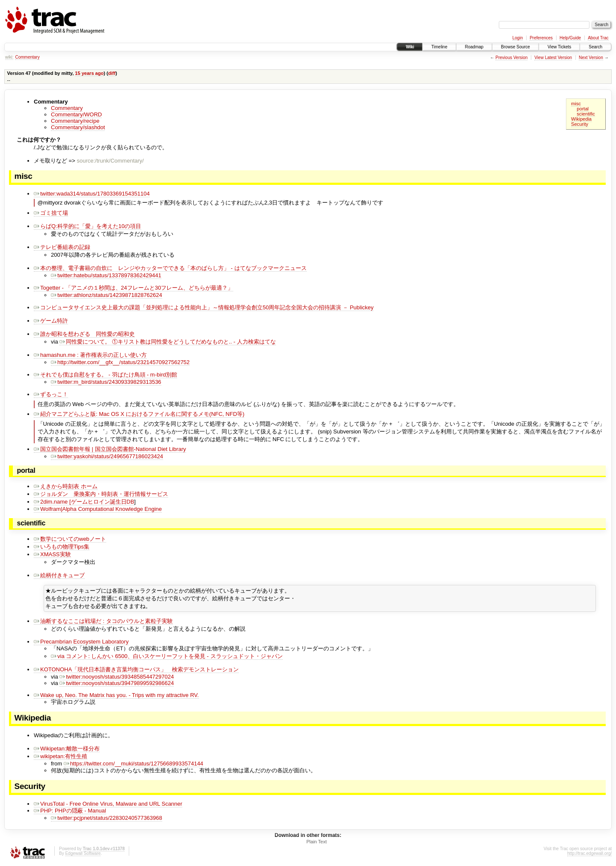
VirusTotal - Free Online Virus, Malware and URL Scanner (108, 805)
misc (576, 104)
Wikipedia (581, 119)
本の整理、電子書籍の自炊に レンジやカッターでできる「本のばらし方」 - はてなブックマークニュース (170, 268)
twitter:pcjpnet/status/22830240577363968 (107, 819)
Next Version (591, 58)
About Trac (598, 38)
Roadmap (474, 47)
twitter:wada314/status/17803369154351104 (92, 194)
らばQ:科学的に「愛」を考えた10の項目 (87, 226)
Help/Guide (570, 38)
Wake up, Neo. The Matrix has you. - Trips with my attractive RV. (116, 696)
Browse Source (515, 47)
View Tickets (559, 47)
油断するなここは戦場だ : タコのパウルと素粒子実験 (103, 622)
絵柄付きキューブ (59, 575)
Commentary (27, 57)
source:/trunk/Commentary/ (110, 161)
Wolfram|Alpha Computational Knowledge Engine (98, 509)
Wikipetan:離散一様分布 (67, 750)
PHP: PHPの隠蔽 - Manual (70, 812)
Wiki (410, 47)
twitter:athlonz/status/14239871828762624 (107, 295)
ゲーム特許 (51, 321)
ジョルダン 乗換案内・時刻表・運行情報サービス (101, 494)
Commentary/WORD (76, 114)
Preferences (541, 38)
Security (580, 124)
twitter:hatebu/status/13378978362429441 (106, 275)
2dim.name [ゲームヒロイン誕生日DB (84, 502)
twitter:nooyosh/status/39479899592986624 (117, 684)
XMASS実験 (52, 554)
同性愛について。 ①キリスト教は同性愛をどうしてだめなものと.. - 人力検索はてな (167, 342)
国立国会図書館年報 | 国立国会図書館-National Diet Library (110, 449)
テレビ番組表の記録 (62, 247)
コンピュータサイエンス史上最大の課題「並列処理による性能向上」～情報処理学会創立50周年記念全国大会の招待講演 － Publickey (204, 307)
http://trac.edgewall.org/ (589, 855)
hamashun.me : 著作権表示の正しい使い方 (90, 355)
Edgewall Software (83, 855)
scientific (586, 114)
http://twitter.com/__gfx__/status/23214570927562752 (120, 362)
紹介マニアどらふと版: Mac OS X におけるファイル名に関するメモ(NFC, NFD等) (139, 414)
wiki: (9, 57)
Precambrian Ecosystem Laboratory (81, 643)
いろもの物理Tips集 (62, 547)
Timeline (439, 47)
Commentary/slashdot (78, 127)
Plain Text (317, 843)
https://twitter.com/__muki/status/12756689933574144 (133, 765)
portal (583, 109)
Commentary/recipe (75, 121)
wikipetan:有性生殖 (61, 758)
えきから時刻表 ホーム (66, 486)
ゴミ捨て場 (51, 213)
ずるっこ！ (51, 394)
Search (595, 47)
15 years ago (89, 73)
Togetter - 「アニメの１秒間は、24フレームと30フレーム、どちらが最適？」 (133, 288)
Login (518, 38)
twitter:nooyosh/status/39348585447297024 (117, 678)
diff (112, 73)
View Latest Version (553, 58)
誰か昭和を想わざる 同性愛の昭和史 (84, 334)
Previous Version (511, 58)
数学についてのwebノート (70, 539)
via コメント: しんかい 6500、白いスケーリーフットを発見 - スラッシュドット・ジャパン (167, 657)
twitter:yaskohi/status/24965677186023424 (107, 456)
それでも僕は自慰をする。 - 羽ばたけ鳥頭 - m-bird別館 (105, 375)
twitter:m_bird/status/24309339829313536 (106, 382)
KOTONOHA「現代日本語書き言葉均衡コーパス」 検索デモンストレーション (136, 671)
